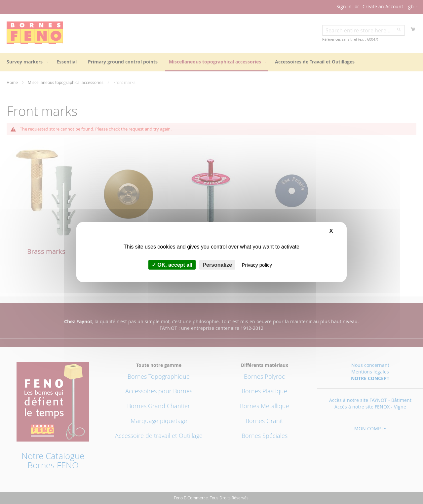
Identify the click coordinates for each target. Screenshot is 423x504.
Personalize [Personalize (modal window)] (217, 265)
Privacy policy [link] (257, 265)
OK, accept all (172, 265)
